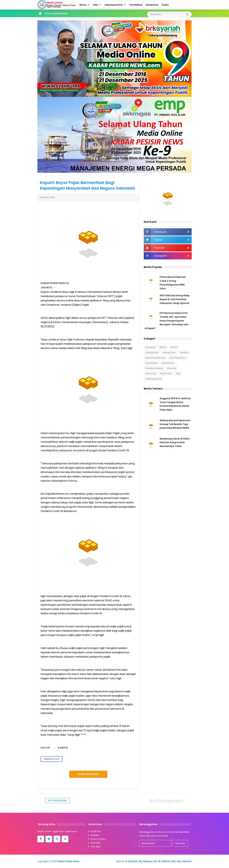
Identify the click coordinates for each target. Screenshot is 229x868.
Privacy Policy (98, 839)
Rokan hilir (151, 373)
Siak (178, 373)
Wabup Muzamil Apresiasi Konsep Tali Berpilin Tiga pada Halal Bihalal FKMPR (175, 425)
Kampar (184, 352)
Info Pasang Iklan (57, 800)
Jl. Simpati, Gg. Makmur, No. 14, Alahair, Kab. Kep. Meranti (158, 861)
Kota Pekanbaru (178, 358)
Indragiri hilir (152, 352)
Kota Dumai (168, 363)
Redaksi (95, 835)
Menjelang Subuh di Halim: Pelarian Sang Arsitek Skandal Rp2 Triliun (175, 443)
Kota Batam (152, 363)
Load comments (88, 774)
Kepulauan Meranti (155, 358)
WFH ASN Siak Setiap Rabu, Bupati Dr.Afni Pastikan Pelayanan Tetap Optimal (175, 299)
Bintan (163, 347)
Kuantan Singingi (154, 368)
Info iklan (96, 847)
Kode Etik (96, 831)
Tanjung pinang (154, 379)
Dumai (174, 347)
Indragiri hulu (169, 352)
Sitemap (95, 843)
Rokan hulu (166, 373)
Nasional (172, 368)
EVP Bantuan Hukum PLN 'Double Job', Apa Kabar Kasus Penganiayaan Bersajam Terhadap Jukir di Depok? (167, 321)
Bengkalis (151, 347)
